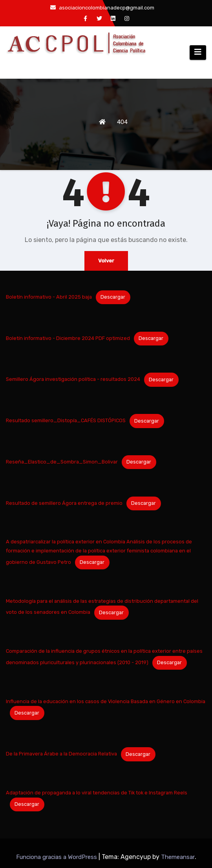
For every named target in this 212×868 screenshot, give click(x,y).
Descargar (113, 297)
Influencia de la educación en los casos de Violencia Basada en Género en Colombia (106, 701)
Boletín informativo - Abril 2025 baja (49, 297)
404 (122, 122)
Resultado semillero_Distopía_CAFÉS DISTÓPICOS (66, 421)
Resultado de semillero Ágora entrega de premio (64, 503)
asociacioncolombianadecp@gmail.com (102, 8)
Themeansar (178, 857)
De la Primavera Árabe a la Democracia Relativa (61, 754)
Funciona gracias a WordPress (57, 857)
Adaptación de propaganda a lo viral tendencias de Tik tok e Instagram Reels (97, 793)
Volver (106, 261)
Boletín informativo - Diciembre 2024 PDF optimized (68, 338)
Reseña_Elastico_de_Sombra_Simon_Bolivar (62, 462)
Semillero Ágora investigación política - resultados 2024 (73, 380)
